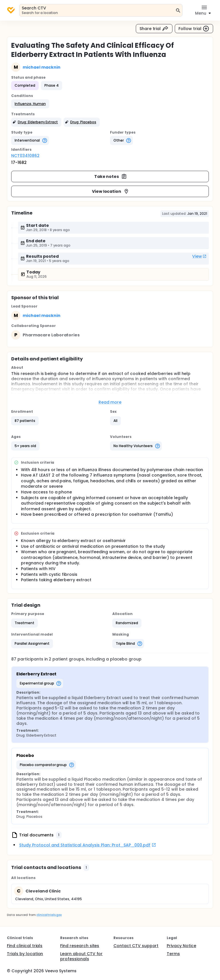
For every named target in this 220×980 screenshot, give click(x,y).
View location (111, 191)
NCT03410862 (25, 156)
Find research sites (80, 946)
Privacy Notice (181, 946)
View (199, 256)
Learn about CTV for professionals (81, 956)
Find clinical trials (25, 946)
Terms (173, 954)
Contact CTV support (136, 946)
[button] (30, 104)
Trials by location (25, 954)
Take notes (111, 176)
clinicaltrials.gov (49, 915)
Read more (110, 402)
